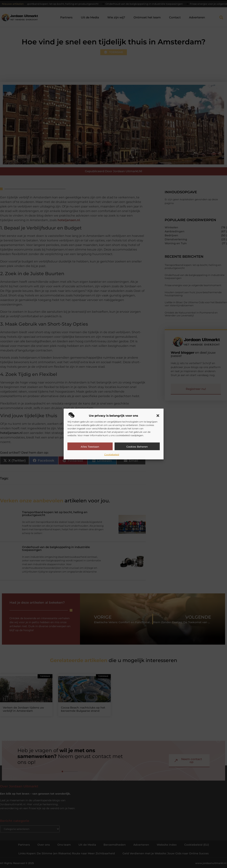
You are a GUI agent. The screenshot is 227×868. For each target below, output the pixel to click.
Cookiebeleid (112, 454)
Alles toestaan (90, 447)
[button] (158, 416)
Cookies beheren (137, 447)
